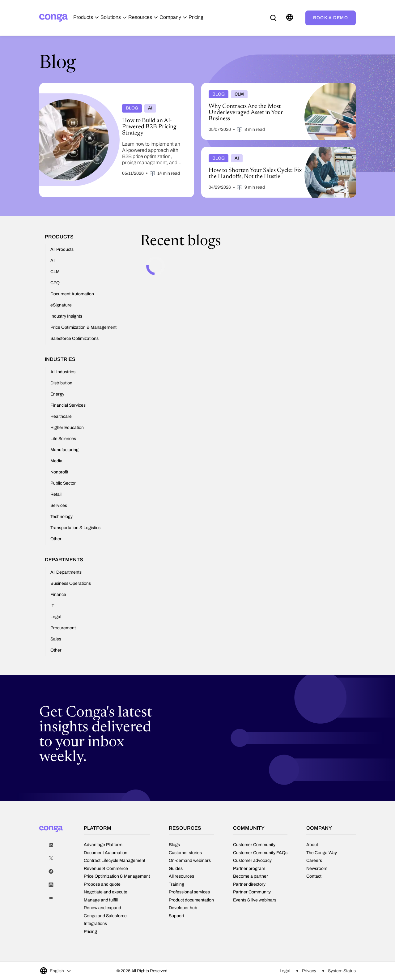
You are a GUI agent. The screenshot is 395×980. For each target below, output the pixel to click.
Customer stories (185, 853)
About (312, 845)
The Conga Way (322, 853)
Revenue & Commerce (106, 869)
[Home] (53, 18)
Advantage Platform (103, 845)
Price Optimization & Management (117, 876)
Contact (314, 876)
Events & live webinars (255, 900)
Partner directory (249, 884)
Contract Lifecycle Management (115, 860)
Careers (314, 860)
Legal (285, 971)
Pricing (90, 932)
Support (176, 916)
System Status (342, 971)
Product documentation (191, 900)
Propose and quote (102, 884)
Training (176, 884)
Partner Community (252, 892)
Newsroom (317, 869)
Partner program (249, 869)
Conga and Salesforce (105, 916)
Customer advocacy (252, 860)
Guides (176, 869)
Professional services (189, 892)
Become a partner (251, 876)
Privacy (309, 971)
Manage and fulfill (101, 900)
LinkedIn (51, 845)
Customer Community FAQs (260, 853)
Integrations (95, 924)
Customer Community (254, 845)
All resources (181, 876)
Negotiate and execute (106, 892)
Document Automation (106, 853)
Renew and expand (102, 908)
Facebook (51, 872)
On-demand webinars (190, 860)
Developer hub (183, 908)
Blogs (174, 845)
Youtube (51, 898)
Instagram (51, 885)
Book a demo (331, 18)
